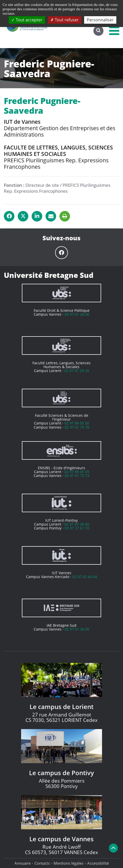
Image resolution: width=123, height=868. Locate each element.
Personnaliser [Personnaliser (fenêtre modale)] (100, 20)
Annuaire (23, 863)
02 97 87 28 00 (77, 524)
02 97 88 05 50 (77, 423)
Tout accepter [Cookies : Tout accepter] (27, 20)
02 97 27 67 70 (77, 528)
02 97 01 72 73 (77, 476)
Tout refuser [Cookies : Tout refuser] (65, 20)
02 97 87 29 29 (77, 371)
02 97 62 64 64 (85, 577)
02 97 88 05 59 (77, 472)
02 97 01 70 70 (77, 427)
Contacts (42, 863)
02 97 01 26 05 (77, 629)
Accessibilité (98, 863)
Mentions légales (68, 863)
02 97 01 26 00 (77, 314)
